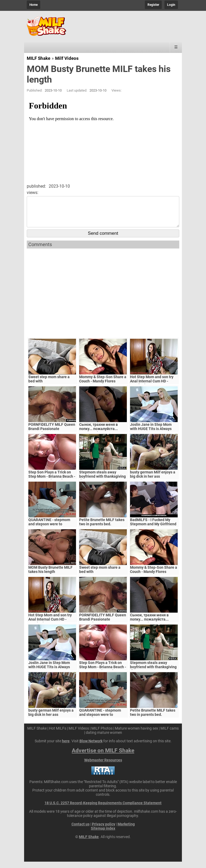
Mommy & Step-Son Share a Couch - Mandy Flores (103, 385)
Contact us (80, 830)
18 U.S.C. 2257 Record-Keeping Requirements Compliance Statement (103, 809)
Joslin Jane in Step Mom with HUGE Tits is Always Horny (151, 435)
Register (153, 5)
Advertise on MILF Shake (103, 757)
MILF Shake (39, 58)
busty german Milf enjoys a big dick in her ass (153, 481)
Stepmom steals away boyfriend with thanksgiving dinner (102, 483)
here (66, 747)
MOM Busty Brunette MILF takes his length (50, 576)
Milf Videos (67, 58)
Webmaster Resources (103, 766)
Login (171, 5)
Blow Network (91, 747)
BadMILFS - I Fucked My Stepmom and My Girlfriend (153, 528)
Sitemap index (103, 835)
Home (33, 5)
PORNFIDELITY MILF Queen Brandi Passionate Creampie (52, 435)
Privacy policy (104, 830)
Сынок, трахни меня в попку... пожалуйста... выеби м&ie (98, 435)
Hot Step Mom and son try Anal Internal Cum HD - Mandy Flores (152, 387)
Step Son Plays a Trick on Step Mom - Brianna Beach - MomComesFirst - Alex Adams (52, 485)
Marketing (126, 830)
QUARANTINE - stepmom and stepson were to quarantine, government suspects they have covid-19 (52, 532)
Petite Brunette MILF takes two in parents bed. (102, 528)
